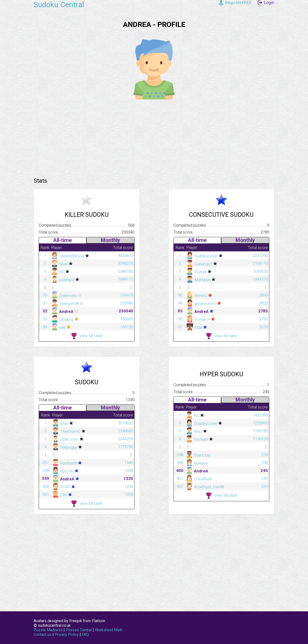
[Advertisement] (154, 137)
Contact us (43, 635)
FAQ (85, 635)
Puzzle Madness (48, 630)
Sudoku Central (59, 5)
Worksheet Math (109, 630)
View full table (87, 336)
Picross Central (79, 630)
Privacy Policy (67, 635)
